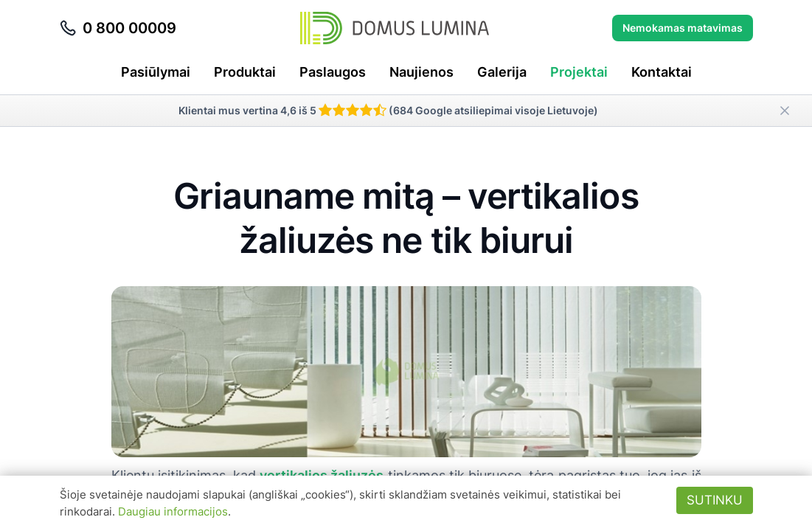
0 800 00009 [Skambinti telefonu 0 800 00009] (118, 28)
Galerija (502, 72)
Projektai (579, 72)
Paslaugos (333, 72)
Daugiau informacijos (173, 511)
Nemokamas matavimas (683, 28)
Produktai (245, 72)
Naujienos (421, 72)
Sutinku (715, 500)
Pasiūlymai (156, 72)
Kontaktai (662, 72)
